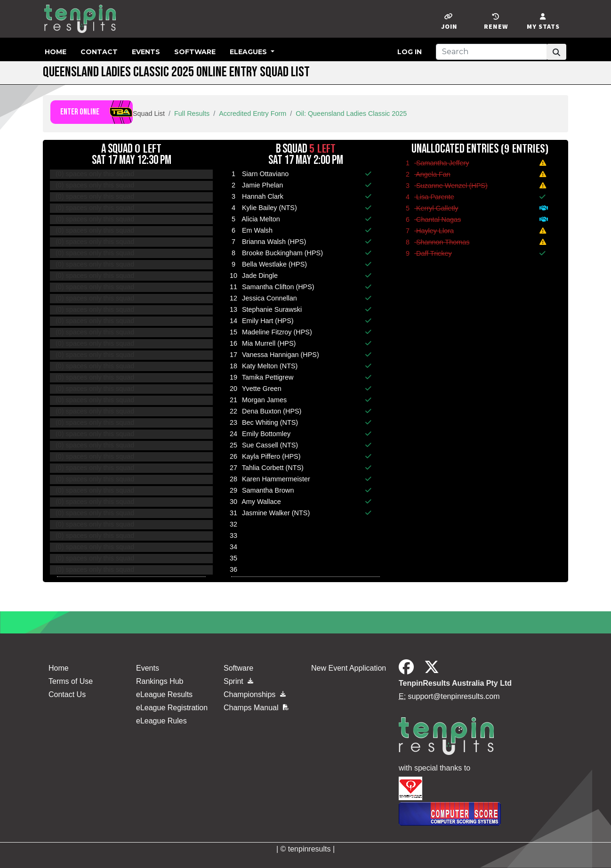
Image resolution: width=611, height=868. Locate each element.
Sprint (238, 681)
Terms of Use (71, 681)
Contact (99, 52)
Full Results (192, 114)
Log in (410, 52)
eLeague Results (164, 694)
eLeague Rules (161, 721)
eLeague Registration (172, 708)
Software (195, 52)
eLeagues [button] (249, 52)
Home (56, 52)
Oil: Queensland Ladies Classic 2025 (351, 114)
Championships (255, 694)
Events (146, 52)
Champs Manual (256, 708)
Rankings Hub (160, 681)
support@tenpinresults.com (454, 696)
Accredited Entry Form (253, 114)
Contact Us (67, 694)
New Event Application (349, 668)
